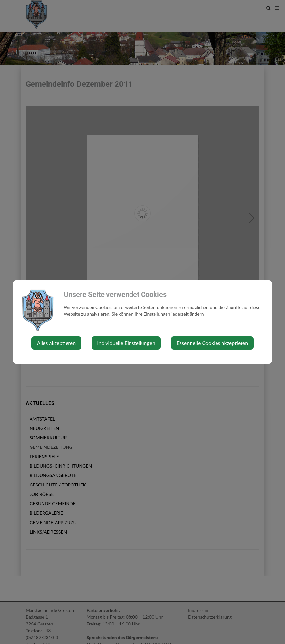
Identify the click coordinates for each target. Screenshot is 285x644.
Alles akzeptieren (56, 343)
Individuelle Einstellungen (126, 343)
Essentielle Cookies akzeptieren (212, 343)
